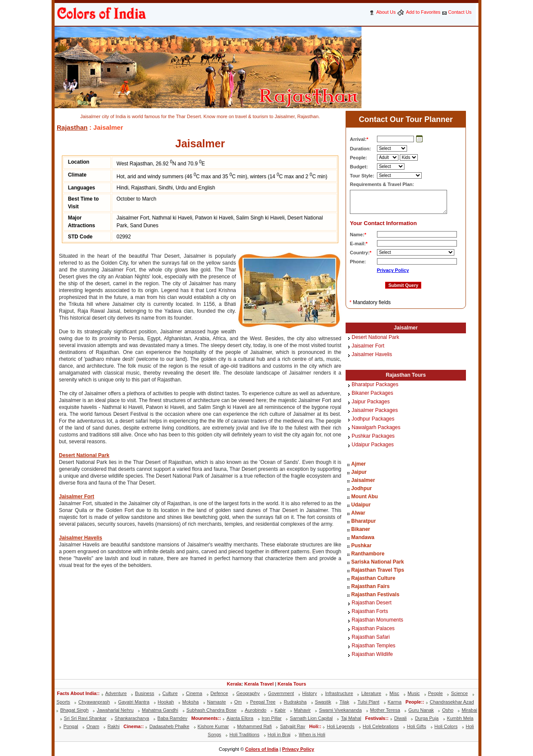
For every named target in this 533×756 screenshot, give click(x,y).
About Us (386, 12)
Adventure (116, 693)
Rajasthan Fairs (370, 586)
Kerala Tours (292, 684)
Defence (219, 693)
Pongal (70, 726)
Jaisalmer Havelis (81, 538)
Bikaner (361, 529)
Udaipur (361, 505)
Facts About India (77, 693)
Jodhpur (361, 488)
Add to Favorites (423, 12)
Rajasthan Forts (370, 612)
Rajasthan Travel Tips (378, 570)
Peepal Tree (263, 702)
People (435, 693)
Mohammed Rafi (255, 726)
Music (414, 693)
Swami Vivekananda (340, 710)
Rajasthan (72, 127)
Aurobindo (256, 710)
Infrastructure (339, 693)
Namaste (217, 702)
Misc (394, 693)
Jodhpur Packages (373, 419)
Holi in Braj (279, 735)
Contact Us (460, 12)
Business (145, 693)
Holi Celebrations (381, 726)
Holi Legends (340, 726)
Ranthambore (368, 554)
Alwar (358, 513)
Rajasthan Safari (371, 637)
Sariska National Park (378, 562)
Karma (395, 702)
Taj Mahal (351, 718)
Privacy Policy (393, 270)
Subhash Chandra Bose (212, 710)
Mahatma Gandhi (160, 710)
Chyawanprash (94, 702)
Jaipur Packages (371, 402)
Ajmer (358, 464)
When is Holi (312, 735)
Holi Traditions (245, 735)
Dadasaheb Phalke (169, 726)
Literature (371, 693)
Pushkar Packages (373, 436)
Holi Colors (446, 726)
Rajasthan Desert (372, 603)
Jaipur (359, 472)
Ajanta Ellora (240, 718)
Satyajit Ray (293, 726)
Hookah (166, 702)
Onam (93, 726)
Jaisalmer (406, 328)
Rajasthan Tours (406, 375)
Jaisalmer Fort (77, 497)
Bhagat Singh (74, 710)
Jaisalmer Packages (375, 411)
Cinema (194, 693)
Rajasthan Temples (374, 646)
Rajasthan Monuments (377, 620)
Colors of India (262, 749)
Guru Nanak (421, 710)
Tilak (345, 702)
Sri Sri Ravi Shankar (85, 718)
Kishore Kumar (213, 726)
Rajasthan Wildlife (372, 655)
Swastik (323, 702)
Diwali (400, 718)
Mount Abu (365, 497)
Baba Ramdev (172, 718)
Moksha (191, 702)
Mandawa (363, 537)
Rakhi (113, 726)
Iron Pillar (272, 718)
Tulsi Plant (369, 702)
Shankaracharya (132, 718)
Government (281, 693)
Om (238, 702)
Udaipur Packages (373, 445)
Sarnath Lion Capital (311, 718)
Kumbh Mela (460, 718)
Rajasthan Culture (373, 578)
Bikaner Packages (372, 393)
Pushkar (361, 546)
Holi (314, 726)
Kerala (234, 684)
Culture (170, 693)
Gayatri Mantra (134, 702)
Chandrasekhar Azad (452, 702)
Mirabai (469, 710)
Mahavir (302, 710)
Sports (63, 702)
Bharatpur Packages (375, 385)
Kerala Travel (259, 684)
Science (459, 693)
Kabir (280, 710)
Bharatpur (363, 521)
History (309, 693)
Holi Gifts (417, 726)
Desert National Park (84, 455)
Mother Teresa (385, 710)
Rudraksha (295, 702)
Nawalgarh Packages (376, 428)
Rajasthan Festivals (375, 594)
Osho (447, 710)
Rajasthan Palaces (373, 629)
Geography (248, 693)
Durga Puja (427, 718)
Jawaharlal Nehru (115, 710)
